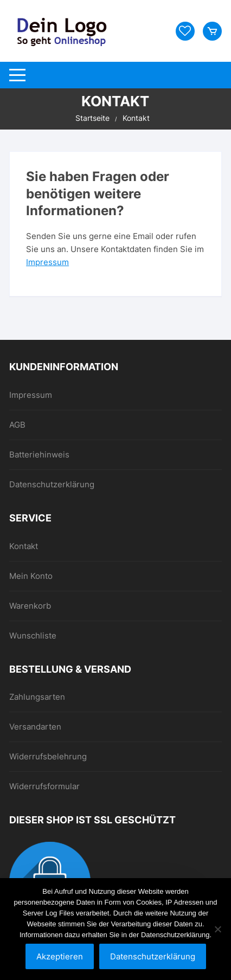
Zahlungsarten (37, 697)
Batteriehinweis (39, 454)
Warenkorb (30, 606)
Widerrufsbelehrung (48, 756)
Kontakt (24, 546)
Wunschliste (33, 636)
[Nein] (217, 929)
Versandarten (35, 727)
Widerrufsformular (44, 786)
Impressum (47, 262)
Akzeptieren (60, 956)
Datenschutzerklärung (52, 484)
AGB (17, 425)
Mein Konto (31, 576)
